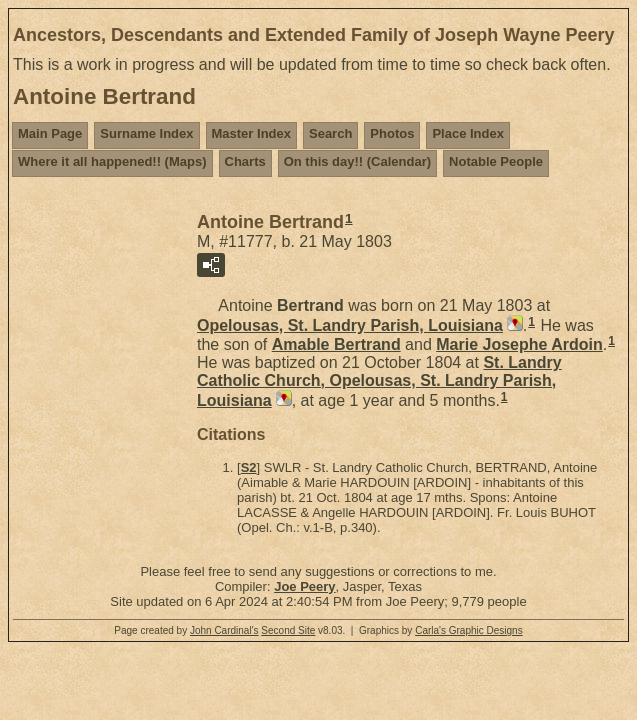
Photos (392, 133)
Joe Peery (304, 586)
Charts (245, 161)
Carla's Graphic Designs (469, 630)
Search (330, 133)
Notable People (496, 161)
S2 (249, 467)
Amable (336, 344)
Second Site (288, 630)
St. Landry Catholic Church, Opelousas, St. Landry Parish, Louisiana (379, 381)
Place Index (468, 133)
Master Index (251, 133)
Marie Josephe (519, 344)
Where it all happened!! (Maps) (112, 161)
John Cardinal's (224, 630)
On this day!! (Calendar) (357, 161)
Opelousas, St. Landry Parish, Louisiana (350, 325)
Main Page (50, 133)
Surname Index (146, 133)
